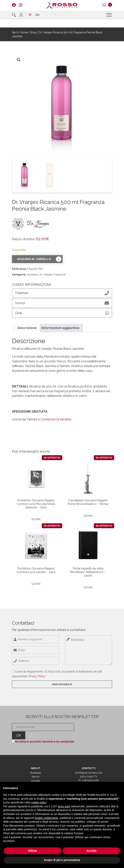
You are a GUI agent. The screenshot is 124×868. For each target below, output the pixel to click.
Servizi (36, 777)
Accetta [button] (92, 851)
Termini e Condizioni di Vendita (49, 419)
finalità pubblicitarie (46, 818)
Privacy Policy (37, 676)
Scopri (36, 519)
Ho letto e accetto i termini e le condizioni (45, 742)
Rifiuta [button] (33, 851)
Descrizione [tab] (27, 328)
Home (24, 32)
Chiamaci (62, 293)
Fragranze (59, 275)
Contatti (36, 781)
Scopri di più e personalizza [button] (62, 860)
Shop (33, 32)
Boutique (36, 773)
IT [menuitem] (30, 15)
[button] (19, 60)
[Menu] (109, 15)
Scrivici (62, 303)
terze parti (64, 806)
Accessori (32, 275)
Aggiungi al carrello (34, 259)
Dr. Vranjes (46, 275)
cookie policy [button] (39, 802)
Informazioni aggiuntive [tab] (60, 328)
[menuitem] (30, 15)
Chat (62, 313)
